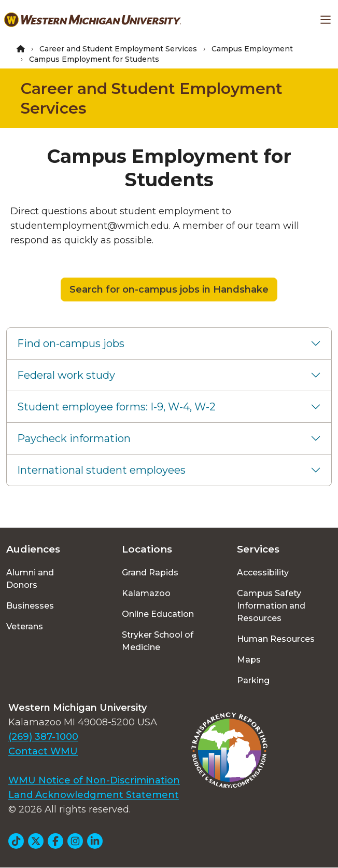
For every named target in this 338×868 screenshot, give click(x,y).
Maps (249, 660)
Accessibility (263, 573)
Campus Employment (252, 49)
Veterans (25, 626)
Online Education (158, 614)
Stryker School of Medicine (158, 641)
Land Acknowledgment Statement (94, 795)
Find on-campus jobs (71, 343)
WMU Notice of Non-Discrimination (94, 780)
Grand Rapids (150, 573)
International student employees (101, 470)
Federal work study (66, 375)
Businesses (30, 606)
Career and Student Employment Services (118, 49)
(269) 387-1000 (43, 737)
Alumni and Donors (30, 579)
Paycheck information (74, 438)
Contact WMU (43, 751)
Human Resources (276, 639)
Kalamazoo (146, 593)
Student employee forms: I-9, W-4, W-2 (116, 407)
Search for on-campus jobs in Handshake (169, 290)
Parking (253, 680)
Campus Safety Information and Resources (271, 606)
